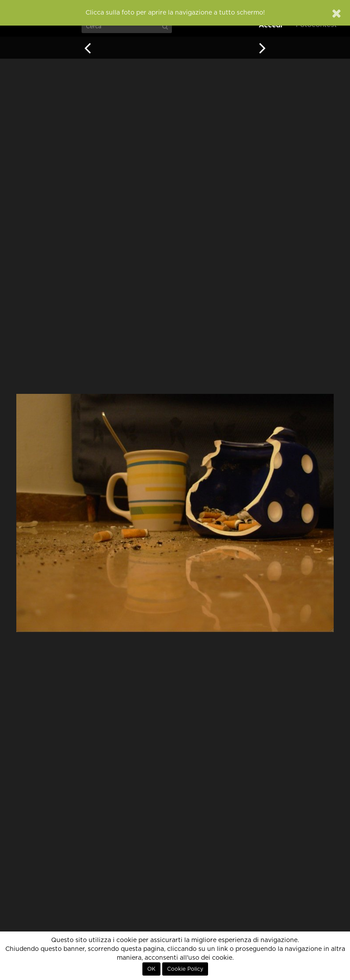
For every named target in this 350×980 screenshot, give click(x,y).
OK (151, 969)
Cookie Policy (185, 969)
